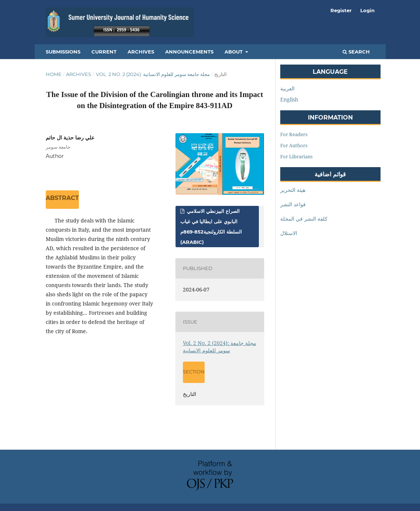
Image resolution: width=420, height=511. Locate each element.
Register (341, 10)
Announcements (189, 52)
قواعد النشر (293, 204)
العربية (287, 88)
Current (104, 52)
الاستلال (289, 233)
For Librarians (296, 156)
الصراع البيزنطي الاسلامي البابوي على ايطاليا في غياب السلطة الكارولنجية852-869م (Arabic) (211, 227)
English (289, 99)
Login (367, 10)
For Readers (294, 134)
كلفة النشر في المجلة (304, 219)
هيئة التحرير (293, 190)
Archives (141, 52)
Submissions (63, 52)
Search (356, 52)
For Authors (294, 145)
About (234, 52)
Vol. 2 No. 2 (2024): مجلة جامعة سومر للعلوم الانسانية (153, 74)
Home (54, 74)
